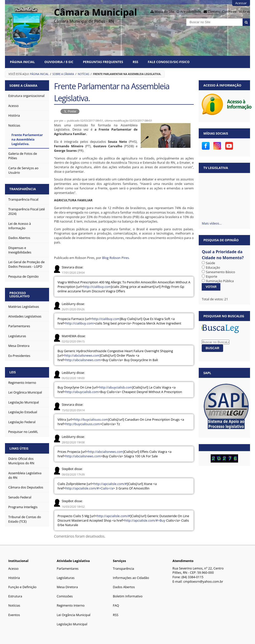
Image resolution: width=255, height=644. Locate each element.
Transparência (23, 188)
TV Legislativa (216, 168)
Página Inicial (22, 62)
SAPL (207, 373)
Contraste (229, 11)
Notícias (83, 74)
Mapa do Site (164, 11)
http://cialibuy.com (97, 287)
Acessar (241, 3)
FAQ (116, 605)
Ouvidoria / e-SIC (59, 62)
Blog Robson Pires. (116, 258)
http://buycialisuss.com (91, 419)
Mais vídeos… (212, 223)
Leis (13, 371)
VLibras (245, 11)
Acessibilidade (191, 11)
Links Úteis (19, 446)
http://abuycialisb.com (116, 387)
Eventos (14, 615)
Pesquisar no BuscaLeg (224, 316)
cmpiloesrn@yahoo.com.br (203, 581)
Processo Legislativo (20, 293)
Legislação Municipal (72, 624)
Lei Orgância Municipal (74, 615)
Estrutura (15, 596)
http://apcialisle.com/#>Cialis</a (89, 488)
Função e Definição (22, 587)
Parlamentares (68, 568)
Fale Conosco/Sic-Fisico (169, 62)
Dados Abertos (124, 587)
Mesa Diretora (67, 587)
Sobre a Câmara (63, 74)
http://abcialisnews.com (82, 355)
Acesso (13, 568)
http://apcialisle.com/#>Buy (145, 520)
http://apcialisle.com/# (110, 484)
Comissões (65, 596)
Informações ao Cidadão (131, 578)
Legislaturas (66, 578)
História (14, 578)
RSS (136, 62)
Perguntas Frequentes (103, 62)
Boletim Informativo (128, 596)
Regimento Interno (71, 605)
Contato (214, 11)
